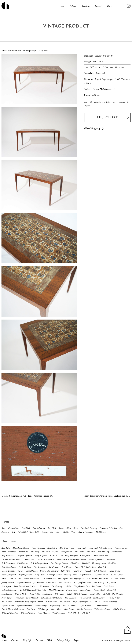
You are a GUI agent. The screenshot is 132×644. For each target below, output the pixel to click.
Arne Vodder (79, 552)
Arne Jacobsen (66, 552)
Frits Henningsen (40, 567)
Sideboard (5, 532)
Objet (69, 528)
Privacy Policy (63, 640)
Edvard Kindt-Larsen (46, 559)
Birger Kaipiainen (25, 556)
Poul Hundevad (85, 598)
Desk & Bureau (39, 528)
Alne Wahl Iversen (67, 548)
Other (76, 528)
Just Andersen (38, 582)
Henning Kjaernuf (54, 575)
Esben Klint (75, 563)
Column (73, 6)
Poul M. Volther (114, 598)
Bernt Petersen (117, 552)
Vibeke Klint (56, 609)
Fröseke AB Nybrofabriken (85, 567)
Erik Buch (111, 559)
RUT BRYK (95, 602)
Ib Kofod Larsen (117, 575)
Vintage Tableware (85, 532)
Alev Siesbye (52, 548)
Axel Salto (91, 552)
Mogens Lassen (85, 590)
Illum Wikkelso (15, 579)
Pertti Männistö (32, 598)
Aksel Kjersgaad (38, 548)
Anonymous (23, 552)
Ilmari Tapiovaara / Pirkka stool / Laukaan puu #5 (106, 496)
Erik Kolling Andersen (39, 563)
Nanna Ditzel (99, 590)
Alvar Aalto (82, 548)
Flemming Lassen (99, 563)
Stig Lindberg (55, 606)
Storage (45, 532)
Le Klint (68, 586)
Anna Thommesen (9, 552)
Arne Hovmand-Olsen (50, 552)
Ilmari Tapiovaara (32, 579)
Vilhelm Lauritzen (84, 609)
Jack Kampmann (49, 579)
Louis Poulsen (109, 586)
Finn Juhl (86, 563)
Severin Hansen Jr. (110, 602)
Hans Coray (78, 571)
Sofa (14, 532)
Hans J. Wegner (115, 571)
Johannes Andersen (118, 579)
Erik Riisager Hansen (59, 563)
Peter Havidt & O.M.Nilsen (52, 598)
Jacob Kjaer (63, 579)
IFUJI (4, 579)
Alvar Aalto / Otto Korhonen (101, 548)
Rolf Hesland (65, 602)
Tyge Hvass (31, 609)
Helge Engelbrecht (25, 575)
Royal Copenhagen (80, 602)
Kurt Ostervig (57, 586)
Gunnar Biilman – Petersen (12, 571)
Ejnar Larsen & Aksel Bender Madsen (71, 559)
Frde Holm (112, 563)
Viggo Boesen (69, 609)
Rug (121, 528)
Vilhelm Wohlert (119, 609)
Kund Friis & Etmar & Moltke (26, 586)
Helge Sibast (40, 575)
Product (98, 6)
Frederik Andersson (9, 567)
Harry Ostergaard (9, 575)
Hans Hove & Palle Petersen (96, 571)
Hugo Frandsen (85, 575)
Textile (66, 532)
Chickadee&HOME (100, 556)
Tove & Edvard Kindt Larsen (13, 609)
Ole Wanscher (118, 594)
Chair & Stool (14, 528)
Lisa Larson (97, 586)
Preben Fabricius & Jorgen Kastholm (29, 602)
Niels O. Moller (21, 594)
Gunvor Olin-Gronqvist (49, 571)
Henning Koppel (71, 575)
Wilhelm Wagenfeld (10, 613)
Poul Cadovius (71, 598)
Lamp (61, 528)
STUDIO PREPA (70, 606)
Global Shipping (92, 128)
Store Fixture (55, 532)
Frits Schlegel (54, 567)
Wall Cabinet (101, 532)
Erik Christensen (8, 563)
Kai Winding (99, 582)
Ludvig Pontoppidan (9, 590)
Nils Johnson (47, 594)
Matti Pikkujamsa (56, 590)
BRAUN (54, 556)
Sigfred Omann (8, 606)
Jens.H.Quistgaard (77, 579)
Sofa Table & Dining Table (29, 532)
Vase (73, 532)
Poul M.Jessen (7, 602)
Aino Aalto (6, 548)
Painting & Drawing (89, 528)
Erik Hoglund (23, 563)
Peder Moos (19, 598)
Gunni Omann (32, 571)
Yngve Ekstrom (43, 613)
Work (109, 6)
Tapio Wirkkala (86, 606)
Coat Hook (26, 528)
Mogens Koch (72, 590)
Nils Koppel (60, 594)
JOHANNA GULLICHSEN (98, 579)
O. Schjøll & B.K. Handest (77, 594)
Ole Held (106, 594)
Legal (76, 640)
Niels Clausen (7, 594)
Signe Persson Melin (24, 606)
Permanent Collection (108, 528)
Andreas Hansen (121, 548)
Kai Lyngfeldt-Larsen (82, 582)
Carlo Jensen (85, 556)
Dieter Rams (30, 559)
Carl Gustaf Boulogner (69, 556)
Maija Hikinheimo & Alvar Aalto (33, 590)
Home (62, 6)
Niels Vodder (35, 594)
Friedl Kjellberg (25, 567)
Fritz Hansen (67, 567)
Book (3, 528)
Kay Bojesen (6, 586)
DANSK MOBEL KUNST (12, 559)
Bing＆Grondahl (8, 556)
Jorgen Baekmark (24, 582)
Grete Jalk (102, 567)
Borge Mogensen (41, 556)
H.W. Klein (66, 571)
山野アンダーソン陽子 (79, 613)
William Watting (28, 613)
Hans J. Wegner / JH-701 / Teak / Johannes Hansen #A (28, 496)
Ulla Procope (43, 609)
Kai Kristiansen (65, 582)
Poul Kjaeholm (99, 598)
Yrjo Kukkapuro (59, 613)
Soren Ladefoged (41, 606)
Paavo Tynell (7, 598)
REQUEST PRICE (107, 117)
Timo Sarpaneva (102, 606)
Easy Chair (52, 528)
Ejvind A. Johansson (97, 559)
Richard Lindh (51, 602)
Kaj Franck (112, 582)
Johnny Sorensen (8, 582)
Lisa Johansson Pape (82, 586)
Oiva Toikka (95, 594)
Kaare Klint (51, 582)
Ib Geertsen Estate (101, 575)
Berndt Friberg (103, 552)
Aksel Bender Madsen (21, 548)
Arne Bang (35, 552)
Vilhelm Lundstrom (102, 609)
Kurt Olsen (44, 586)
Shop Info (86, 6)
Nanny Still (112, 590)
